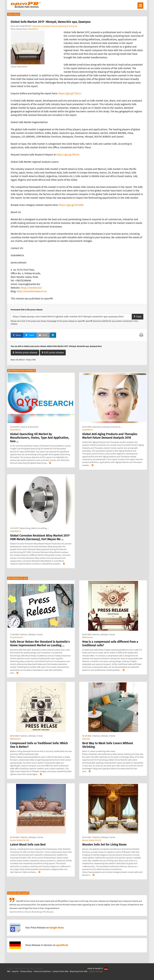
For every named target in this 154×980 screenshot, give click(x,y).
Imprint (15, 971)
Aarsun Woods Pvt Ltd (19, 840)
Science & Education (30, 427)
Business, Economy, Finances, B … (107, 427)
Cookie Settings (96, 971)
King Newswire (17, 637)
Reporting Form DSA (79, 971)
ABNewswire (88, 637)
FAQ (9, 971)
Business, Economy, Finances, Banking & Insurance (55, 26)
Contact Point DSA (60, 971)
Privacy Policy (26, 971)
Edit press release (53, 353)
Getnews (86, 739)
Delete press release (25, 353)
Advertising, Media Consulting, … (35, 528)
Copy (138, 317)
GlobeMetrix (33, 29)
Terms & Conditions (42, 971)
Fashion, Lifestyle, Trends (32, 635)
